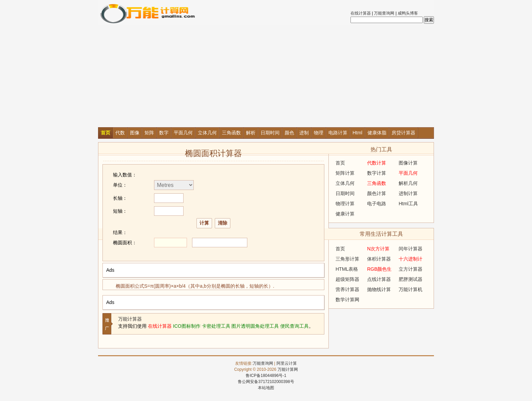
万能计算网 (288, 369)
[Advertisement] (266, 76)
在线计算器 (361, 13)
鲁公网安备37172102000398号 (266, 382)
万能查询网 (384, 13)
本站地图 (266, 388)
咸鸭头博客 (408, 13)
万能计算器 (130, 319)
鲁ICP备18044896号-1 (266, 376)
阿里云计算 (287, 363)
